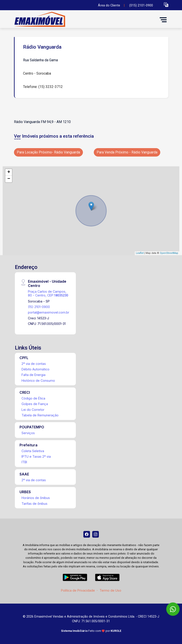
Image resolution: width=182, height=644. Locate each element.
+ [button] (9, 172)
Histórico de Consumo (38, 381)
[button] (166, 5)
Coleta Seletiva (33, 451)
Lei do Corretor (33, 410)
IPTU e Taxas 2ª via (36, 456)
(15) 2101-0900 (39, 307)
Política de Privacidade (78, 590)
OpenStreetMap (169, 253)
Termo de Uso (110, 590)
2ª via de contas (34, 364)
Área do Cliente (109, 5)
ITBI (24, 462)
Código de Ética (33, 398)
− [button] (9, 179)
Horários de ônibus (36, 498)
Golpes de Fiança (35, 404)
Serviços (28, 433)
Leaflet (140, 253)
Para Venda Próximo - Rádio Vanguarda (127, 152)
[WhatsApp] (173, 609)
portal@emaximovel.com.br (49, 312)
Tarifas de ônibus (34, 504)
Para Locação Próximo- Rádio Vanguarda (48, 152)
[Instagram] (96, 534)
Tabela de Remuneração (40, 415)
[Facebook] (87, 534)
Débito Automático (35, 369)
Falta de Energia (33, 375)
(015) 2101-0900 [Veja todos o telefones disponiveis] (141, 5)
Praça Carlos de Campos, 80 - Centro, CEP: (48, 293)
